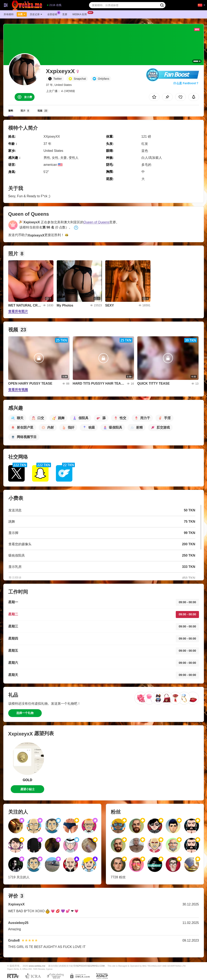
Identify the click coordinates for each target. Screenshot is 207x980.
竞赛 (65, 14)
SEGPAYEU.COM (96, 966)
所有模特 (9, 14)
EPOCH (81, 966)
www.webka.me (37, 966)
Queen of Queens (96, 222)
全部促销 (53, 14)
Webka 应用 (81, 14)
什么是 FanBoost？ (186, 83)
